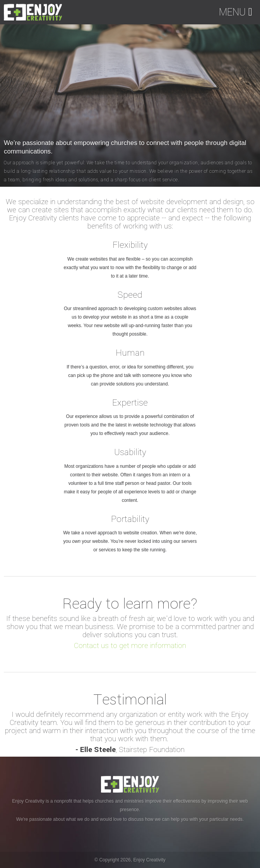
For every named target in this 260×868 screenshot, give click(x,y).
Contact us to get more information (130, 646)
